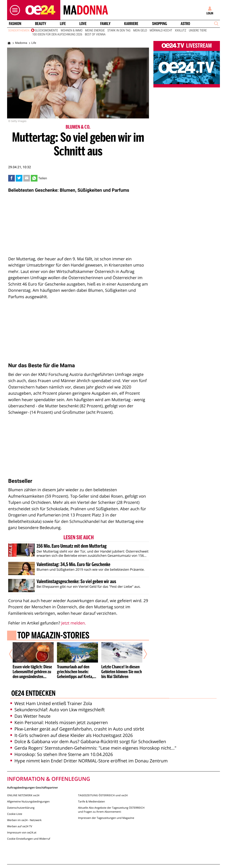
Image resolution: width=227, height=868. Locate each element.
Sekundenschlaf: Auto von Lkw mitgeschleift (58, 710)
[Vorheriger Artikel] (14, 654)
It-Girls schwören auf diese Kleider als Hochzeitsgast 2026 (72, 735)
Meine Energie (95, 31)
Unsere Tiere (198, 31)
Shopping (159, 24)
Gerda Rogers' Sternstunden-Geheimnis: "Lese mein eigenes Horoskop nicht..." (93, 748)
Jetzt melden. (73, 623)
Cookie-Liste (15, 814)
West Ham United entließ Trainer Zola (51, 703)
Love (83, 24)
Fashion (15, 24)
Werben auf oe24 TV (20, 826)
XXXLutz (181, 31)
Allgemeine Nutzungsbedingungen (28, 801)
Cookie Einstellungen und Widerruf (29, 839)
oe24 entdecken (33, 694)
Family (105, 24)
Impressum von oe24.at (22, 832)
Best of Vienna (95, 35)
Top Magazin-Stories (53, 636)
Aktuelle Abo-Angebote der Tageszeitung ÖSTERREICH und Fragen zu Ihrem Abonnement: (111, 810)
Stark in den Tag (119, 31)
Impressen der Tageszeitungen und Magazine (106, 818)
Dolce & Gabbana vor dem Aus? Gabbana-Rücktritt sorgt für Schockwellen (88, 741)
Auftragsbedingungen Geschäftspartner (32, 787)
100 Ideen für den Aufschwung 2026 (57, 35)
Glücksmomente (47, 31)
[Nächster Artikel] (142, 654)
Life (63, 24)
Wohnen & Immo (72, 31)
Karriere (131, 24)
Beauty (41, 24)
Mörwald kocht (161, 31)
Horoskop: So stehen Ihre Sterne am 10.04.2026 (62, 754)
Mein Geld (140, 31)
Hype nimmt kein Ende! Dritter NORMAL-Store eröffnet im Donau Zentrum (89, 761)
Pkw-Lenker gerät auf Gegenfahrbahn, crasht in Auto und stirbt (77, 729)
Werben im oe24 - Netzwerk (24, 820)
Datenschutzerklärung (21, 808)
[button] (14, 10)
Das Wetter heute (30, 716)
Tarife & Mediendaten (91, 801)
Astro (185, 24)
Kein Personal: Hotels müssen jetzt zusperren (59, 722)
